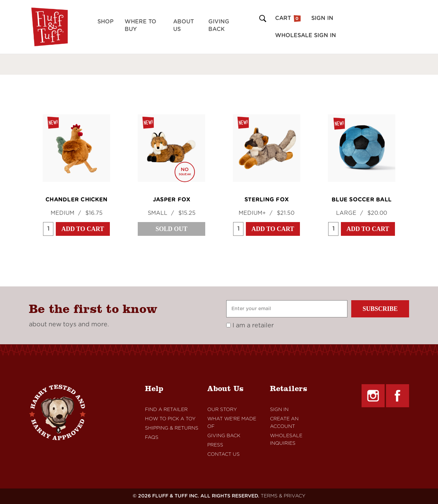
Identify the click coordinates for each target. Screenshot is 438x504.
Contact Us (223, 454)
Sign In (279, 410)
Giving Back (219, 25)
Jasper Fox (172, 200)
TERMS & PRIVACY (283, 496)
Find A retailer (166, 410)
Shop (106, 22)
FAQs (152, 438)
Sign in (322, 18)
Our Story (222, 410)
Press (215, 445)
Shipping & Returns (172, 428)
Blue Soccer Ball (362, 200)
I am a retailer (250, 326)
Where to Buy (140, 25)
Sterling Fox (267, 200)
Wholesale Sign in (306, 35)
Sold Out (172, 229)
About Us (184, 25)
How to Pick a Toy (170, 419)
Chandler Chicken (76, 200)
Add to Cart (83, 229)
